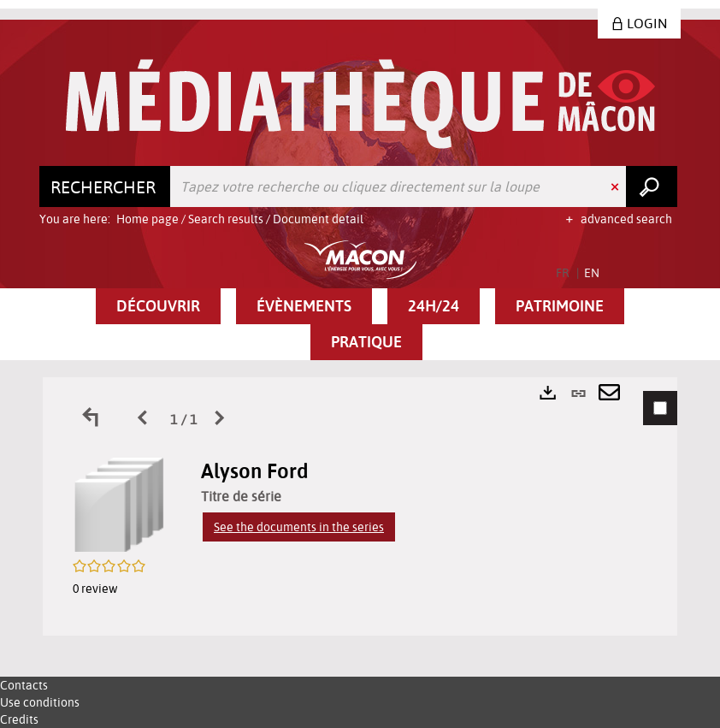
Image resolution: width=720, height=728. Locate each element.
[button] (158, 306)
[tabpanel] (360, 506)
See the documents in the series (299, 527)
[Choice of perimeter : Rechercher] (105, 186)
